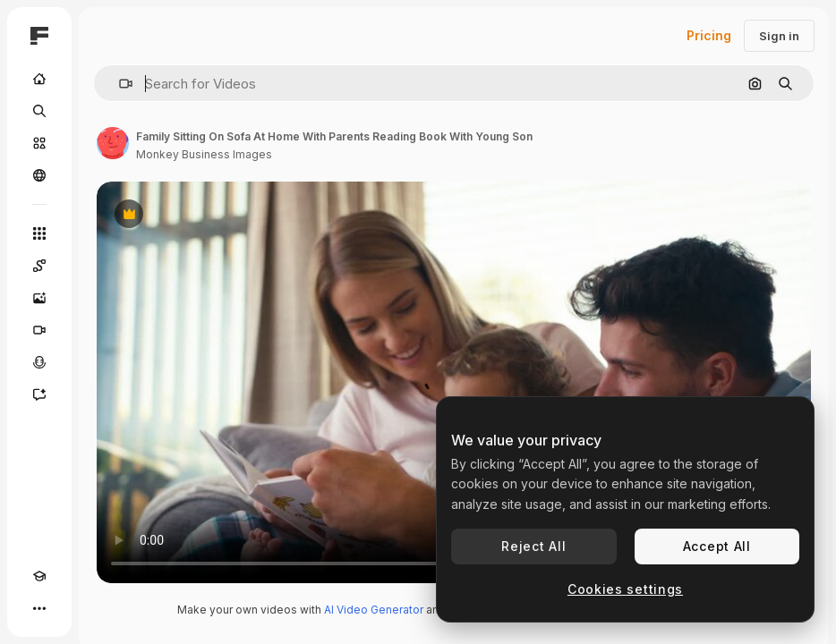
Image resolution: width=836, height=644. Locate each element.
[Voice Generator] (39, 362)
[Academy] (39, 576)
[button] (119, 84)
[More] (39, 608)
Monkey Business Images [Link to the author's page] (204, 154)
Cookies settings (625, 589)
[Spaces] (39, 266)
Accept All (717, 546)
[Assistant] (39, 394)
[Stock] (39, 143)
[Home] (39, 79)
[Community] (39, 175)
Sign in (779, 36)
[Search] (39, 111)
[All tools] (39, 233)
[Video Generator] (39, 330)
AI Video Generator (374, 610)
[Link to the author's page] (113, 143)
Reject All (533, 546)
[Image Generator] (39, 298)
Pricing (709, 35)
